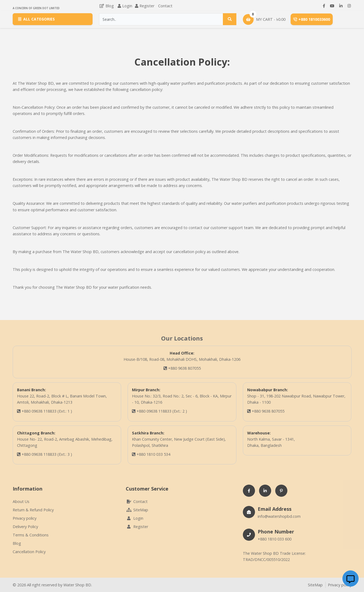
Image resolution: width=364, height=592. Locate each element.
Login (127, 6)
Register (147, 6)
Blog (106, 6)
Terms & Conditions (31, 535)
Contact (165, 6)
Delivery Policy (25, 527)
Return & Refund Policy (33, 510)
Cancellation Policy (29, 552)
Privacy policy (25, 518)
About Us (21, 501)
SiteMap (137, 510)
